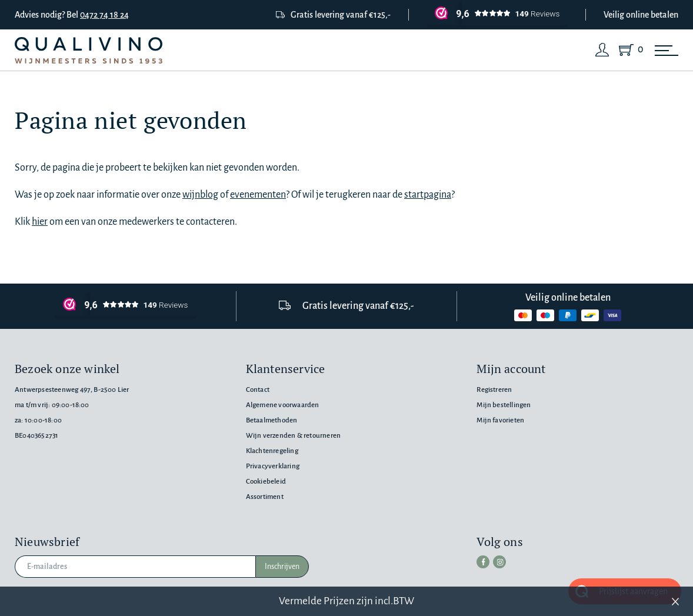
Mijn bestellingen (504, 405)
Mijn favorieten (500, 420)
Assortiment (265, 497)
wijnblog (200, 195)
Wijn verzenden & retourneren (293, 436)
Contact (258, 390)
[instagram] (499, 562)
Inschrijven (282, 567)
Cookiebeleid (266, 482)
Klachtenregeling (272, 451)
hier (40, 222)
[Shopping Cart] (629, 50)
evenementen (258, 195)
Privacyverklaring (273, 466)
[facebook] (483, 562)
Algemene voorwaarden (283, 405)
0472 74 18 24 (104, 15)
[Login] (602, 50)
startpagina (428, 195)
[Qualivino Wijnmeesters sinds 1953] (89, 50)
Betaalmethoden (272, 420)
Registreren (494, 390)
